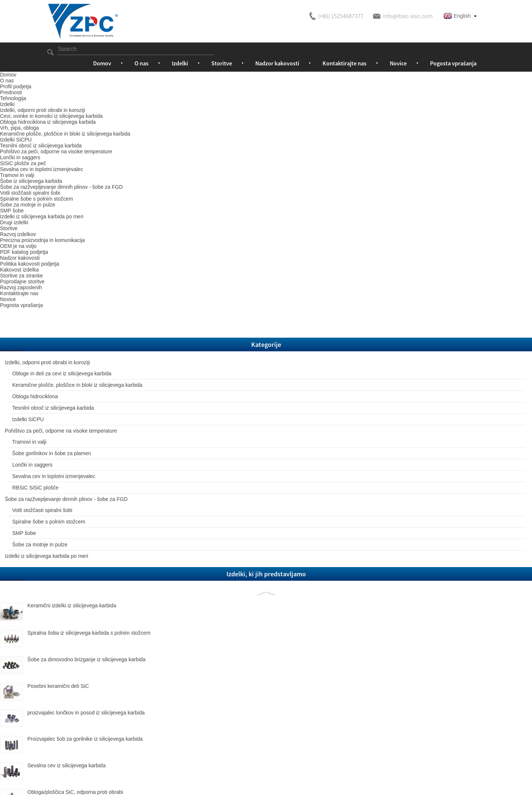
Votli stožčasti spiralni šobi (87, 366)
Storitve (222, 63)
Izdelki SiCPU (72, 231)
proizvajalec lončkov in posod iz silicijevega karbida (98, 597)
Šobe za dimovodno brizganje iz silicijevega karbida (98, 544)
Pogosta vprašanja (453, 63)
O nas (141, 63)
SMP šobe (68, 400)
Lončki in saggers (77, 298)
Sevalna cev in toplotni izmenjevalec (82, 315)
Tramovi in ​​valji (74, 265)
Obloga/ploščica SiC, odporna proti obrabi (96, 675)
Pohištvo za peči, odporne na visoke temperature (83, 248)
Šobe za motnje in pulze (84, 412)
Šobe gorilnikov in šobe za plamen (87, 282)
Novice (398, 63)
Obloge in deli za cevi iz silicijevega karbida (84, 146)
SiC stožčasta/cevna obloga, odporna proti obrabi (96, 703)
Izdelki (180, 63)
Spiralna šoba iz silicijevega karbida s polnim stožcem (95, 517)
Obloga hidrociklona (277, 78)
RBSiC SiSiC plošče (80, 332)
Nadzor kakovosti (277, 63)
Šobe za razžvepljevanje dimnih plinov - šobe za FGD (86, 349)
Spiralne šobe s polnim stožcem (83, 383)
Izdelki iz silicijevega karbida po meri (85, 429)
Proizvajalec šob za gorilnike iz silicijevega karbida (97, 624)
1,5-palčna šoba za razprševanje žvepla (95, 753)
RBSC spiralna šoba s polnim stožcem (97, 727)
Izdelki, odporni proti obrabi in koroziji (169, 78)
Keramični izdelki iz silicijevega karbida (94, 487)
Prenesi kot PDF (423, 242)
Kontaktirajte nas (345, 63)
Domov (102, 63)
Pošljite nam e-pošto (352, 242)
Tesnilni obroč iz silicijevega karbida (78, 214)
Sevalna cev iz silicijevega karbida (93, 648)
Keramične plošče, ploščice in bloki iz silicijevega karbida (78, 174)
